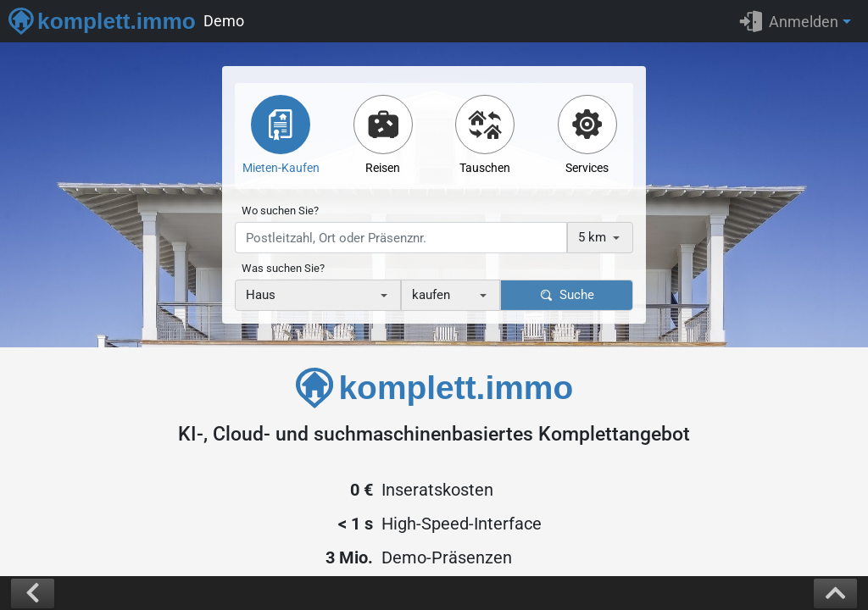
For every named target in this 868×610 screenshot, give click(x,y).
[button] (800, 21)
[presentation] (401, 238)
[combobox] (600, 238)
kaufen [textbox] (431, 295)
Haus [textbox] (261, 295)
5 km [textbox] (592, 237)
